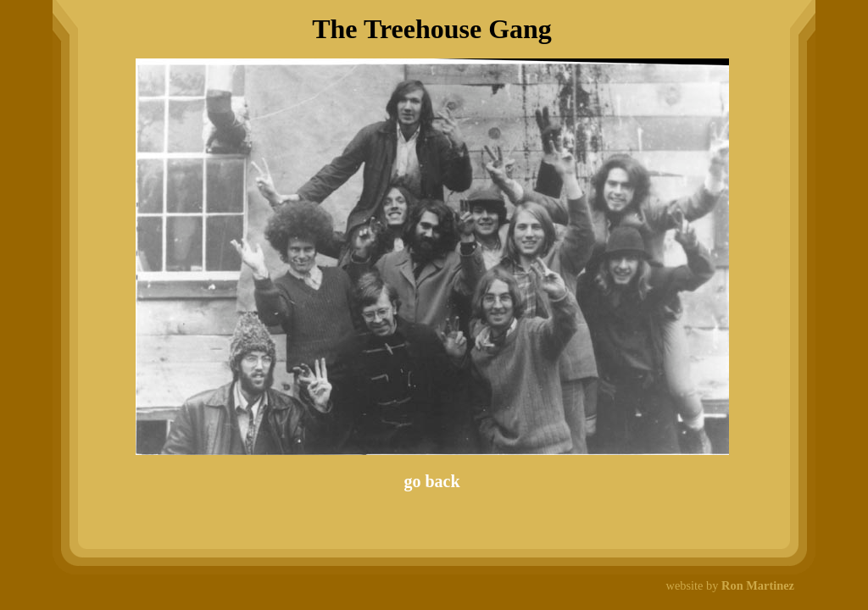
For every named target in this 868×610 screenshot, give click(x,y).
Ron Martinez (758, 585)
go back (431, 481)
